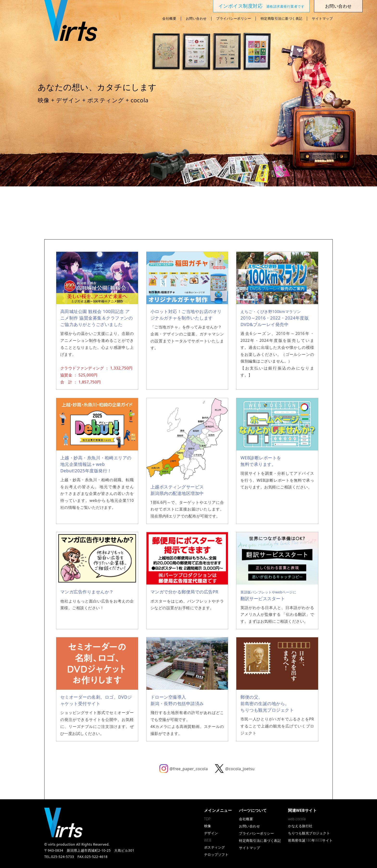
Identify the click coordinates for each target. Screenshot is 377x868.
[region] (188, 93)
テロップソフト (223, 206)
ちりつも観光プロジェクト (309, 833)
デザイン (119, 206)
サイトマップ (322, 18)
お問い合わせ (196, 18)
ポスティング (188, 206)
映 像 (84, 206)
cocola (258, 206)
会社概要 (169, 18)
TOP (207, 819)
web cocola (297, 819)
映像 (208, 826)
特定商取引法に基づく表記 (282, 18)
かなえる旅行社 (293, 206)
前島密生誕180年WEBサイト (310, 840)
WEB (154, 206)
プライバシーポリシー (234, 18)
